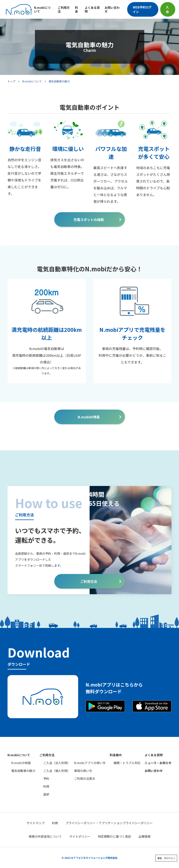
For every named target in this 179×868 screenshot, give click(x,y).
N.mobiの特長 (89, 417)
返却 (46, 794)
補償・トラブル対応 (127, 763)
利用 (46, 786)
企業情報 (144, 836)
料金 (76, 9)
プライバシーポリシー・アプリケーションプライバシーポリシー (109, 823)
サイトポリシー (80, 836)
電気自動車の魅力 (23, 771)
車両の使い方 (83, 771)
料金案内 (116, 755)
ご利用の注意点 (85, 778)
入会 (167, 9)
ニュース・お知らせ (158, 763)
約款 (55, 823)
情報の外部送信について (45, 836)
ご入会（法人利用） (57, 763)
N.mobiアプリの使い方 (90, 763)
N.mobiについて (42, 9)
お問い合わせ (112, 9)
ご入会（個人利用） (57, 771)
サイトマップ (35, 823)
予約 (46, 778)
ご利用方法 (64, 9)
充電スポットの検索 (89, 219)
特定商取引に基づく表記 (114, 836)
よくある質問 (92, 9)
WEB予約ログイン (142, 9)
